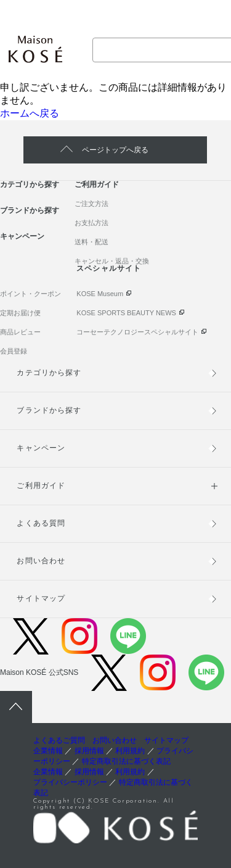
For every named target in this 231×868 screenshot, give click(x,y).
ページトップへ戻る (115, 150)
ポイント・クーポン (30, 294)
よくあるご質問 (59, 740)
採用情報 (89, 751)
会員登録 (14, 351)
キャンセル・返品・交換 (112, 261)
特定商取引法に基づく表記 (126, 761)
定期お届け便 (20, 313)
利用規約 (130, 751)
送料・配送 (91, 242)
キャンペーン (22, 236)
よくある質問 (41, 523)
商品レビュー (20, 332)
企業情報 (48, 751)
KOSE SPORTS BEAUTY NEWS (126, 313)
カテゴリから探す (30, 184)
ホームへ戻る (30, 113)
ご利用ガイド (97, 184)
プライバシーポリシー (70, 782)
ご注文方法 (91, 204)
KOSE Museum (100, 294)
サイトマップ (41, 598)
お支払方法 (91, 223)
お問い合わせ (41, 561)
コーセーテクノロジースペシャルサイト (137, 332)
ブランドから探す (30, 210)
